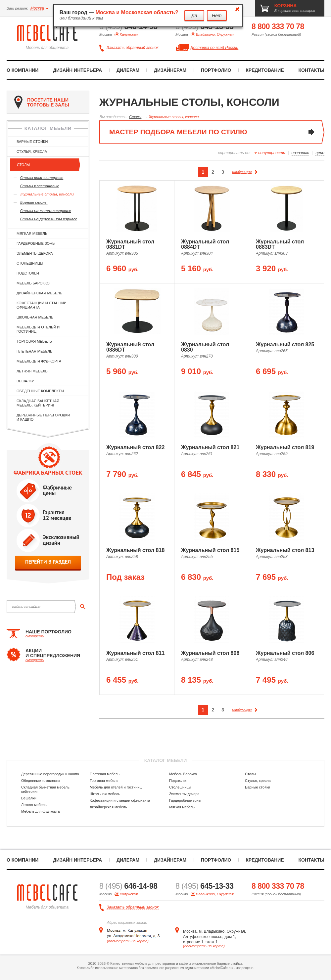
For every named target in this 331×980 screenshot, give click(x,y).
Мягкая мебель (32, 234)
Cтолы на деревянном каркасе (49, 219)
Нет (217, 16)
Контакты (311, 70)
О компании (23, 70)
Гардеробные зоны (36, 243)
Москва (37, 8)
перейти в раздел (48, 562)
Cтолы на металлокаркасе (46, 211)
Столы (23, 165)
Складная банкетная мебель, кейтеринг (38, 403)
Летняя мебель (32, 371)
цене (320, 153)
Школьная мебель (35, 317)
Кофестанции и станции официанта (42, 305)
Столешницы (30, 263)
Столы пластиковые (40, 186)
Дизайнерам (170, 70)
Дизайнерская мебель (39, 293)
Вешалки (25, 381)
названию (301, 153)
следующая (245, 172)
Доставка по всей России (214, 48)
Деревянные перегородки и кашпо (43, 417)
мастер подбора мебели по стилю (178, 132)
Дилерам (128, 70)
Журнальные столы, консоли (47, 194)
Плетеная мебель (34, 351)
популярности (272, 153)
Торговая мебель (34, 341)
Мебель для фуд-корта (39, 361)
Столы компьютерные (42, 177)
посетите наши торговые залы (42, 102)
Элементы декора (35, 253)
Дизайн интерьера (77, 70)
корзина (286, 6)
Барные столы (34, 202)
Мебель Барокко (33, 283)
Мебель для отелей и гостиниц (38, 329)
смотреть (35, 636)
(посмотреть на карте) (128, 941)
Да (194, 16)
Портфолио (216, 70)
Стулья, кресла (32, 151)
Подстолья (28, 273)
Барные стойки (32, 142)
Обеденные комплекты (40, 391)
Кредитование (265, 70)
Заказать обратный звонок (133, 48)
